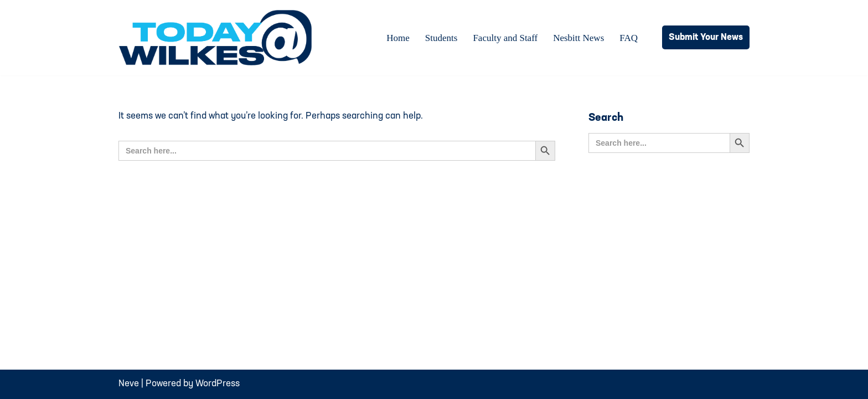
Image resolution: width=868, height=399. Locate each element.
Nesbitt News (578, 38)
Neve (129, 384)
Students (441, 38)
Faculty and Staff (505, 38)
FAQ (629, 38)
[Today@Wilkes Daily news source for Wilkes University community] (218, 38)
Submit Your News (706, 37)
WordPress (218, 384)
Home (398, 38)
